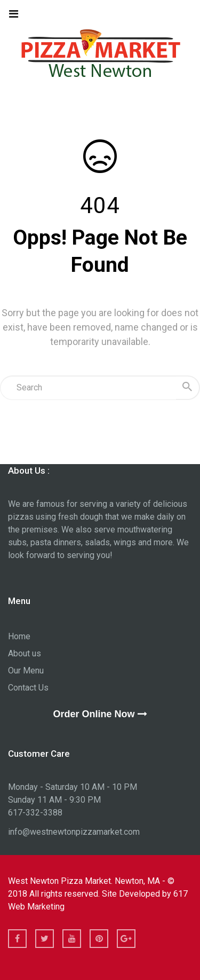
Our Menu (26, 671)
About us (25, 653)
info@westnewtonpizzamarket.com (74, 832)
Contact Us (28, 688)
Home (19, 636)
